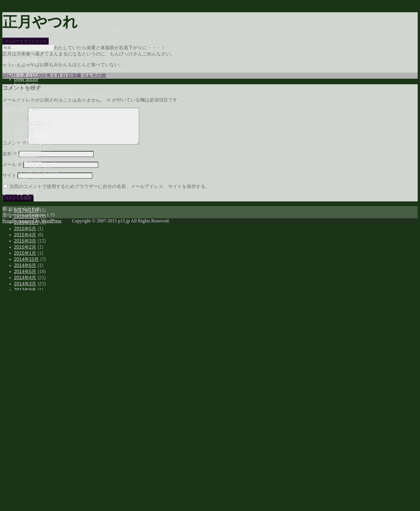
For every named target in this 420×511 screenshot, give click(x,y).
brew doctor (26, 74)
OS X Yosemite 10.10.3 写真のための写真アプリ (64, 96)
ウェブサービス (30, 172)
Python (21, 139)
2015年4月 (25, 235)
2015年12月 (26, 223)
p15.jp (8, 19)
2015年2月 (25, 247)
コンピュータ (28, 160)
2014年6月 (25, 265)
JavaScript (25, 128)
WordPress (26, 155)
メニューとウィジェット (26, 41)
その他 (21, 179)
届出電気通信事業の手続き (42, 90)
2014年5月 (25, 272)
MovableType (28, 144)
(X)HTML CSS (29, 123)
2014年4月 (25, 278)
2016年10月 (26, 216)
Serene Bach (28, 149)
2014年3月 (25, 284)
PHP (19, 134)
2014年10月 (26, 259)
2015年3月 (25, 241)
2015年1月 (25, 253)
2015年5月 (25, 229)
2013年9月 (25, 290)
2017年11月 (26, 210)
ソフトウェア (28, 166)
